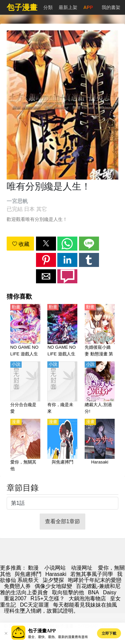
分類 (48, 7)
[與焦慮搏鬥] (62, 445)
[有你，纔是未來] (62, 388)
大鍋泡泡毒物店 (87, 598)
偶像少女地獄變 (53, 586)
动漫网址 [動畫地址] (82, 568)
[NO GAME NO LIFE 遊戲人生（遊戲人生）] (25, 331)
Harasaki (56, 574)
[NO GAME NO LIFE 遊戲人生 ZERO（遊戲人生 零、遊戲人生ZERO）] (62, 331)
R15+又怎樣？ (48, 598)
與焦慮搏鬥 (28, 574)
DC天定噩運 (34, 605)
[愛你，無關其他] (25, 445)
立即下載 (109, 633)
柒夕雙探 (53, 580)
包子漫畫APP (42, 631)
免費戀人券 (17, 586)
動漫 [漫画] (33, 568)
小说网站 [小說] (55, 568)
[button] (46, 244)
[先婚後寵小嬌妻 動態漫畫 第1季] (100, 331)
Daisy (110, 592)
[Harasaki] (100, 445)
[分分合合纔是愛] (25, 388)
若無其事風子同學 (92, 574)
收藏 (21, 244)
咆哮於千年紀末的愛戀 (95, 580)
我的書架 (111, 7)
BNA (93, 592)
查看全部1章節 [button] (62, 521)
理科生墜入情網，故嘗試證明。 (41, 611)
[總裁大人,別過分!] (100, 388)
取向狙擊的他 (68, 592)
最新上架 (68, 7)
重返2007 (15, 598)
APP (88, 7)
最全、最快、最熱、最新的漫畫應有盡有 (58, 637)
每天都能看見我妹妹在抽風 (85, 605)
